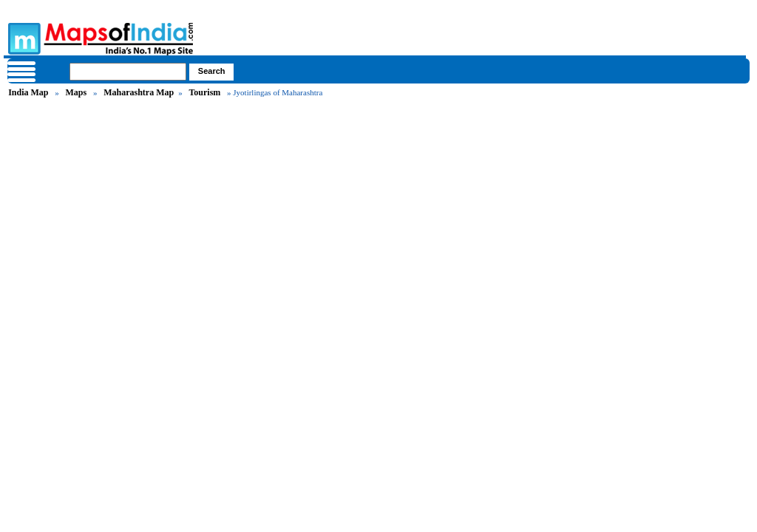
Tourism (204, 92)
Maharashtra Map (139, 92)
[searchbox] (128, 72)
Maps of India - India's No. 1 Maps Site (22, 38)
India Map (28, 92)
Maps (76, 92)
